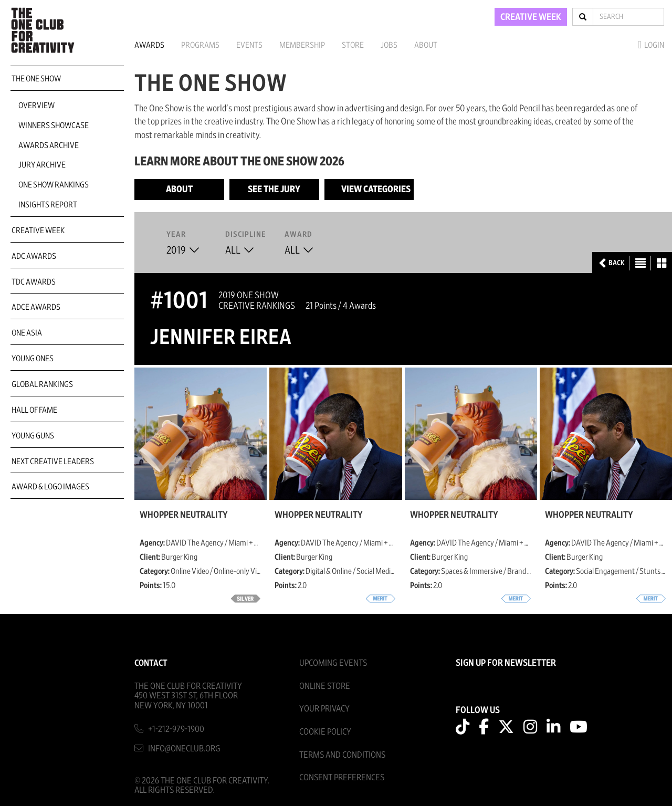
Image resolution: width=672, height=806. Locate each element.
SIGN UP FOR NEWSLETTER (506, 663)
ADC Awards (34, 256)
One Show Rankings (54, 185)
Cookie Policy (325, 732)
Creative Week (38, 231)
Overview (36, 106)
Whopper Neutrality (184, 515)
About (426, 45)
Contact (151, 663)
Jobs (389, 45)
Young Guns (33, 436)
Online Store (325, 686)
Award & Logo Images (50, 487)
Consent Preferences (342, 777)
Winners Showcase (54, 125)
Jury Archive (42, 165)
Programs (200, 45)
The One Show (36, 79)
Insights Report (48, 205)
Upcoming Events (333, 663)
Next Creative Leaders (53, 462)
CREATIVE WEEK (531, 17)
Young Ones (33, 359)
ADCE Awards (36, 307)
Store (353, 45)
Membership (302, 45)
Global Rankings (42, 384)
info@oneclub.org (184, 749)
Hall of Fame (34, 410)
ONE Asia (27, 333)
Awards (149, 45)
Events (249, 45)
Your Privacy (324, 709)
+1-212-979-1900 (176, 729)
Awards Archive (49, 145)
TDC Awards (34, 282)
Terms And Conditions (342, 755)
